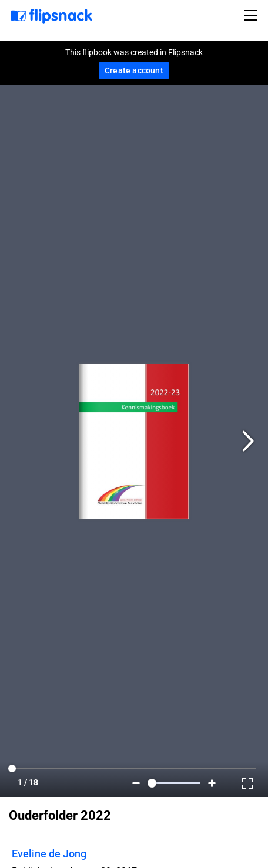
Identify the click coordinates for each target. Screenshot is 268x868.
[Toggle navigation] (252, 15)
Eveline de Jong (49, 854)
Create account (134, 70)
